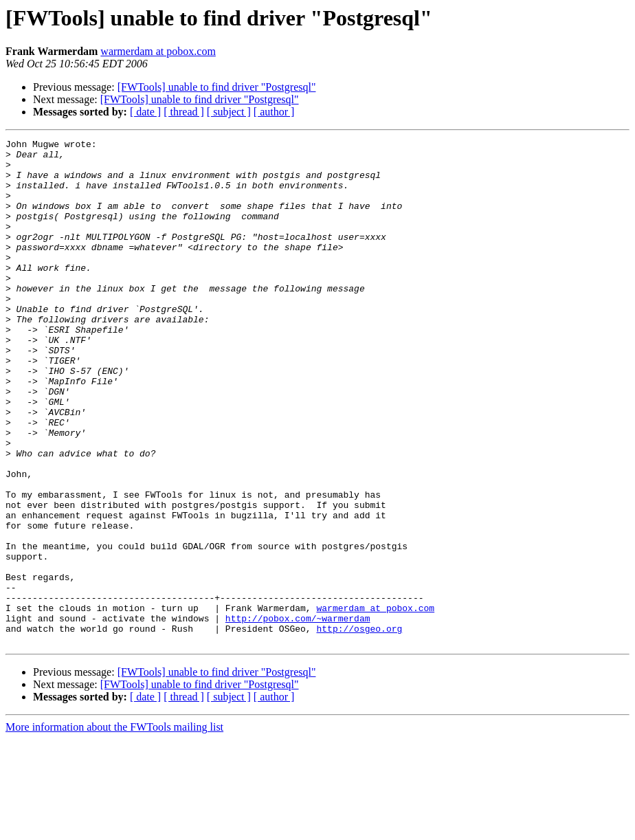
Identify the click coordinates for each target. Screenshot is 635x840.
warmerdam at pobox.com (158, 51)
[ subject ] (229, 112)
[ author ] (274, 112)
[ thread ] (184, 112)
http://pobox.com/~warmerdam (298, 715)
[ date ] (145, 112)
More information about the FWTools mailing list (114, 828)
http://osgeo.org (359, 727)
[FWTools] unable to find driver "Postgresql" (217, 87)
